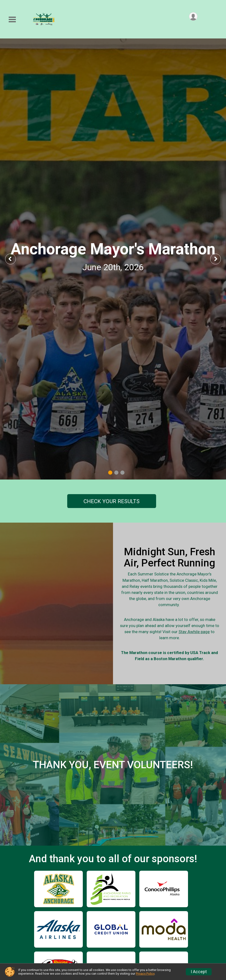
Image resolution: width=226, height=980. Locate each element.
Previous (14, 259)
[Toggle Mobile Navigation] (12, 20)
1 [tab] (110, 473)
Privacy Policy (145, 974)
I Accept (199, 972)
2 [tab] (116, 473)
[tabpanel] (113, 259)
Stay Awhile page (197, 649)
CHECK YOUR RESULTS (112, 501)
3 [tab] (122, 473)
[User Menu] (193, 17)
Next (219, 259)
